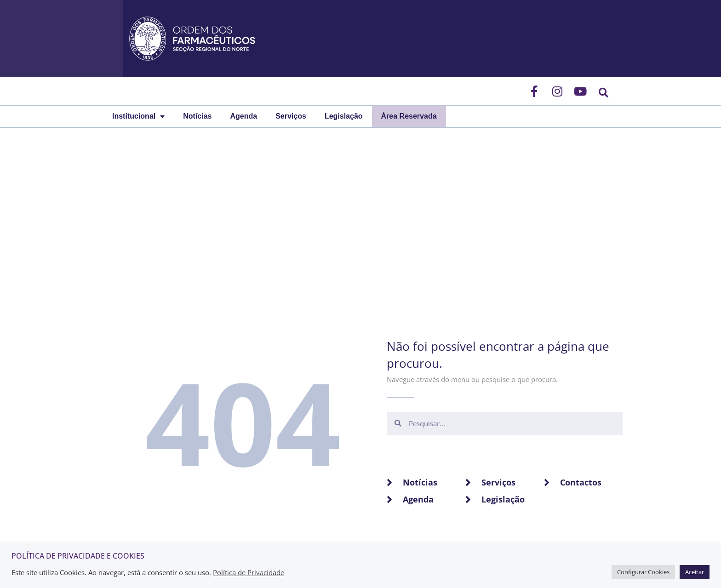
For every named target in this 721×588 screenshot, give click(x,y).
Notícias (197, 116)
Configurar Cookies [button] (643, 572)
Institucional (138, 116)
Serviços (291, 116)
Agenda (243, 116)
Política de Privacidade (249, 572)
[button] (604, 93)
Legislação (344, 116)
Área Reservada (409, 116)
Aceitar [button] (695, 572)
